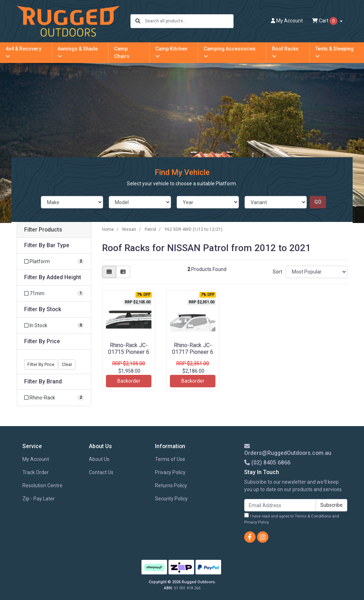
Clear (67, 365)
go (318, 202)
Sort (277, 272)
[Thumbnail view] (109, 272)
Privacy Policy (170, 472)
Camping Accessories (230, 52)
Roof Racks (285, 52)
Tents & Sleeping (334, 52)
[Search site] (138, 21)
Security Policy (171, 499)
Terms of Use (170, 459)
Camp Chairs (122, 52)
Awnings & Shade (78, 52)
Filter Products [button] (43, 230)
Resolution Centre (42, 485)
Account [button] (287, 21)
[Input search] (189, 21)
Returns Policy (171, 485)
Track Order (36, 472)
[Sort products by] (317, 272)
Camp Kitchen (171, 52)
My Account (36, 459)
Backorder (129, 381)
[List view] (123, 272)
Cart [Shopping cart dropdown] (325, 21)
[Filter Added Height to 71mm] (54, 294)
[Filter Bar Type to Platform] (54, 262)
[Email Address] (280, 505)
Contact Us (101, 472)
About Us (99, 459)
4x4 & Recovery (23, 52)
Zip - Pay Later (39, 499)
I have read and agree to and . (292, 519)
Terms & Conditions (313, 516)
